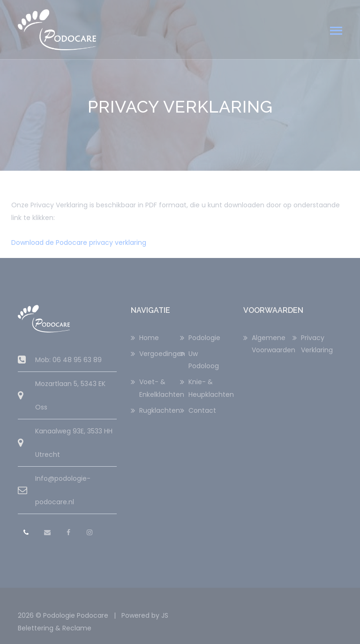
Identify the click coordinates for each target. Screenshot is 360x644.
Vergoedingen (160, 354)
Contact (202, 410)
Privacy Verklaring (317, 344)
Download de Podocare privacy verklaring (79, 242)
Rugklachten (160, 410)
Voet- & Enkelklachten (160, 388)
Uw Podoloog (204, 360)
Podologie (204, 338)
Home (149, 338)
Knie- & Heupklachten (209, 388)
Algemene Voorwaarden (272, 344)
